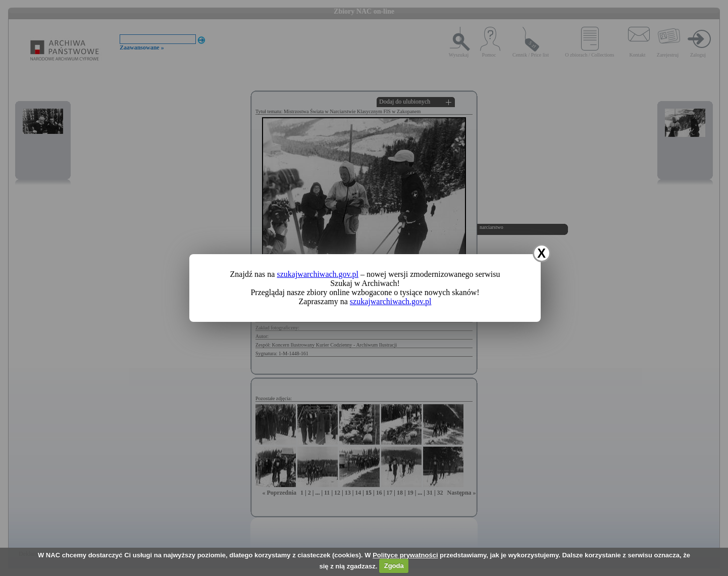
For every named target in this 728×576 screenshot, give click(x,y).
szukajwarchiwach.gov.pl (318, 274)
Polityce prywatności (405, 555)
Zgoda (394, 566)
